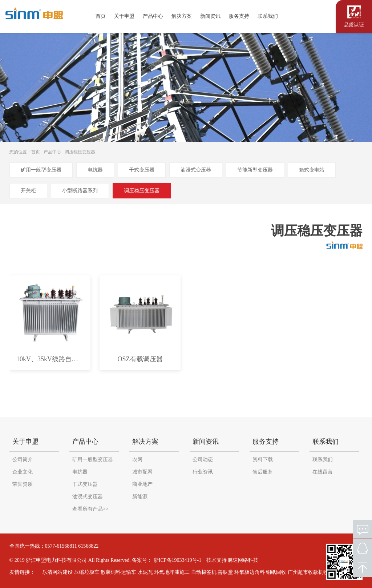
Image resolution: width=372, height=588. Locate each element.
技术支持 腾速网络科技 (232, 560)
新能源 (140, 497)
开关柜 (28, 191)
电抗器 (95, 170)
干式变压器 (142, 170)
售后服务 (263, 472)
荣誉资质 (23, 484)
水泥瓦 (142, 572)
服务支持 (239, 16)
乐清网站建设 (54, 572)
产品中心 (153, 16)
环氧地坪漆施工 (168, 572)
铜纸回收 (272, 572)
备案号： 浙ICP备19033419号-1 (167, 560)
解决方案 (182, 16)
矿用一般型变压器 (41, 170)
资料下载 (263, 460)
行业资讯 (203, 472)
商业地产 (142, 484)
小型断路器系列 (80, 191)
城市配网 (142, 472)
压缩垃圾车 (83, 572)
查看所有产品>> (90, 509)
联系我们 (268, 16)
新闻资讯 (210, 16)
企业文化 (23, 472)
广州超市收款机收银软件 (312, 572)
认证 (354, 16)
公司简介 (23, 460)
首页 (101, 16)
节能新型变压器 (255, 170)
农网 (137, 460)
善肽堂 (222, 572)
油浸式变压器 (196, 170)
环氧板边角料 (246, 572)
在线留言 (323, 472)
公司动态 (203, 460)
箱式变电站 (312, 170)
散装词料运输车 (115, 572)
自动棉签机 (200, 572)
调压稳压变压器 (80, 152)
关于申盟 (124, 16)
